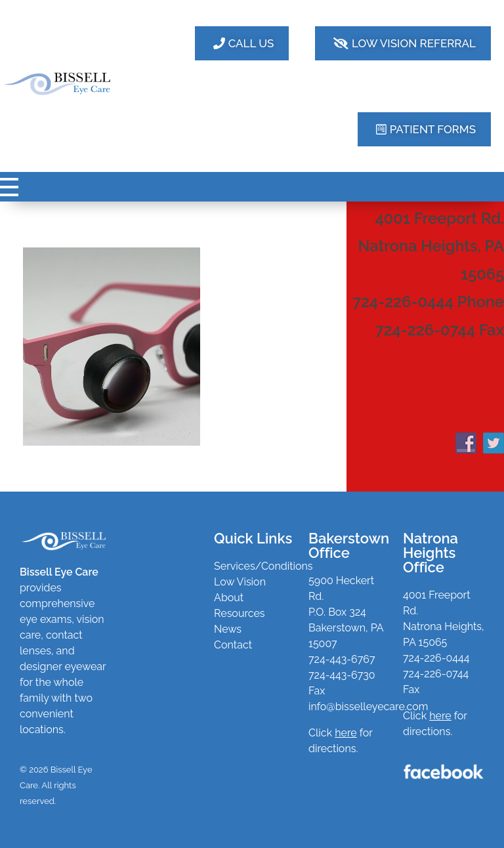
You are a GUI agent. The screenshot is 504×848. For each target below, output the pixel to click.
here (440, 716)
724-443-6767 (342, 659)
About (229, 598)
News (228, 629)
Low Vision (240, 582)
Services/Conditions (263, 566)
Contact (233, 645)
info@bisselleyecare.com (368, 707)
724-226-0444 (436, 658)
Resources (240, 613)
